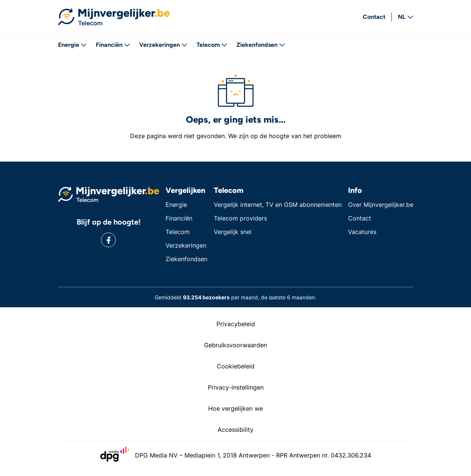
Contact (374, 17)
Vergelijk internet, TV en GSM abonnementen (278, 205)
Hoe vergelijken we (235, 408)
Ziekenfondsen (261, 45)
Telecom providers (240, 218)
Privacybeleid (236, 324)
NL (406, 17)
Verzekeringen (163, 45)
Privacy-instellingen (236, 387)
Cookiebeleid (236, 366)
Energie (72, 45)
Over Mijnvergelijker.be (381, 205)
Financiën (113, 45)
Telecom (212, 45)
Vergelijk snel (233, 232)
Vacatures (362, 232)
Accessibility (235, 430)
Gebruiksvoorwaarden (235, 345)
